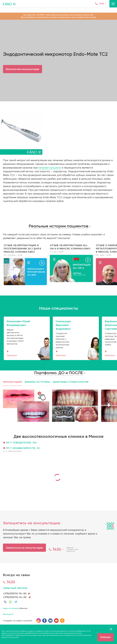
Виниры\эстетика (37, 382)
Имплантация (12, 382)
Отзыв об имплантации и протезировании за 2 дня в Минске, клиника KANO (22, 249)
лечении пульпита (50, 168)
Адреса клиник (10, 608)
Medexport (8, 614)
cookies (30, 631)
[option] (25, 264)
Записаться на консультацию (24, 548)
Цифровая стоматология (71, 382)
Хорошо (106, 637)
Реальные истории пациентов (58, 226)
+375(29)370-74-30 (15, 593)
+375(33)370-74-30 (15, 597)
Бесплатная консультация (23, 69)
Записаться (12, 355)
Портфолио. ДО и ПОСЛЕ (59, 373)
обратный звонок (15, 588)
